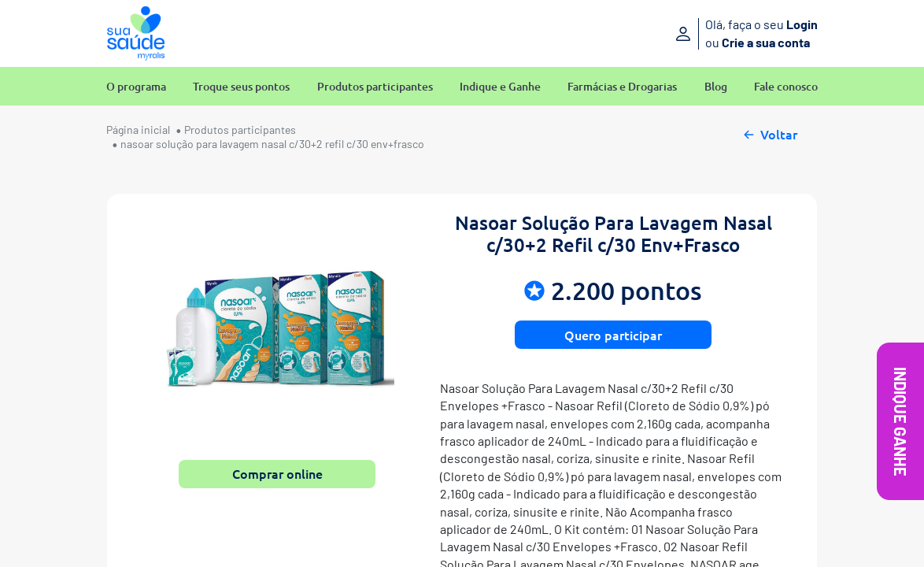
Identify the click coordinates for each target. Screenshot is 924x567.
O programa (136, 87)
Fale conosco (786, 87)
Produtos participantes (375, 87)
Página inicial (138, 130)
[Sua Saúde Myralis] (136, 33)
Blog (716, 87)
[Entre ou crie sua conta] (707, 33)
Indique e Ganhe (500, 87)
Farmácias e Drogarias (622, 87)
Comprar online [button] (277, 473)
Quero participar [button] (613, 335)
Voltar (769, 132)
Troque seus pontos (241, 87)
